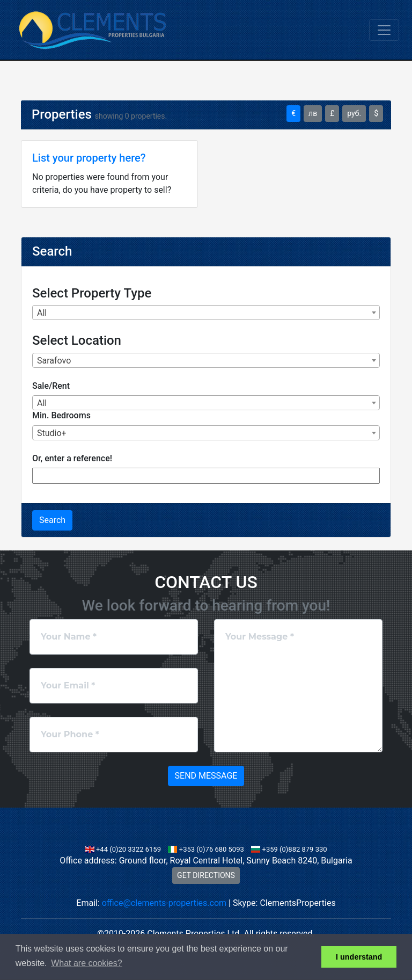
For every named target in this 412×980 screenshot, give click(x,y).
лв (313, 113)
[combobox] (206, 313)
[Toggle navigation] (384, 30)
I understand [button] (359, 957)
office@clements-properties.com (164, 903)
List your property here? (89, 158)
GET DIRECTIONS (206, 875)
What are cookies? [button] (87, 963)
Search (52, 520)
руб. (354, 113)
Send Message (206, 776)
